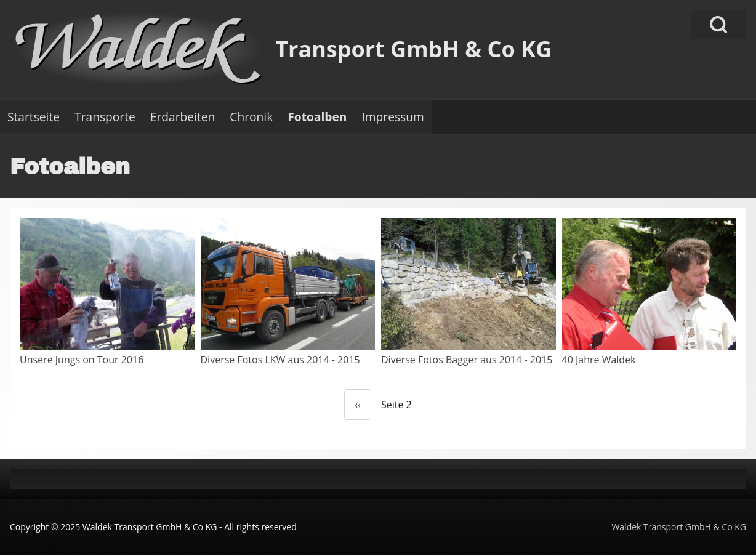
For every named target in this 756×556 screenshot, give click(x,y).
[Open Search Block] (718, 25)
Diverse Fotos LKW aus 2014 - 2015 (280, 360)
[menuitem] (34, 117)
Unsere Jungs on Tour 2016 (82, 360)
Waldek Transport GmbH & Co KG (679, 527)
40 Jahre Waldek (599, 360)
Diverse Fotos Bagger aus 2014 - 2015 (467, 360)
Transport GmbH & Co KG (413, 49)
